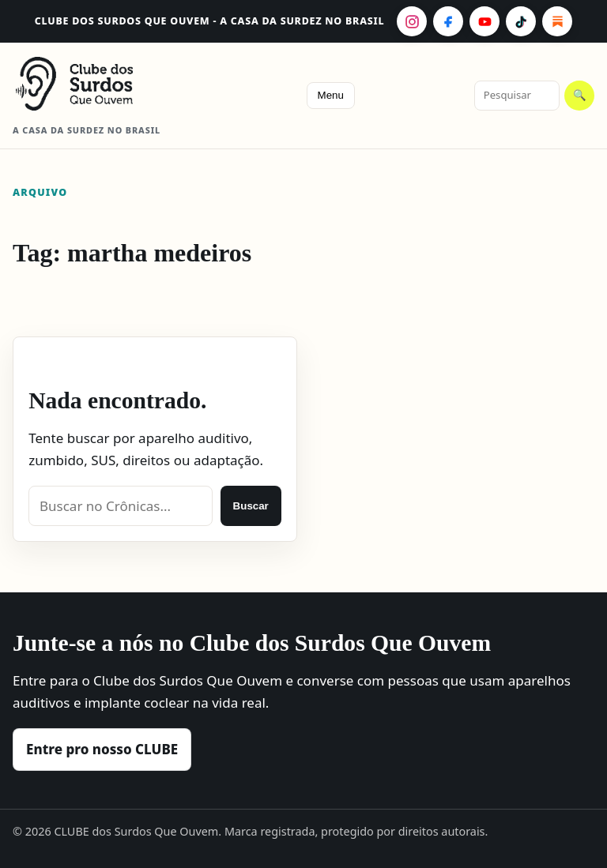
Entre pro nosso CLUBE (102, 749)
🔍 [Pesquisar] (580, 95)
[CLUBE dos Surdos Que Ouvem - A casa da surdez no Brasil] (100, 84)
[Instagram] (412, 21)
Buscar (251, 506)
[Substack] (557, 21)
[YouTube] (484, 21)
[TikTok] (521, 21)
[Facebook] (448, 21)
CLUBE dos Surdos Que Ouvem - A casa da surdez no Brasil (210, 21)
